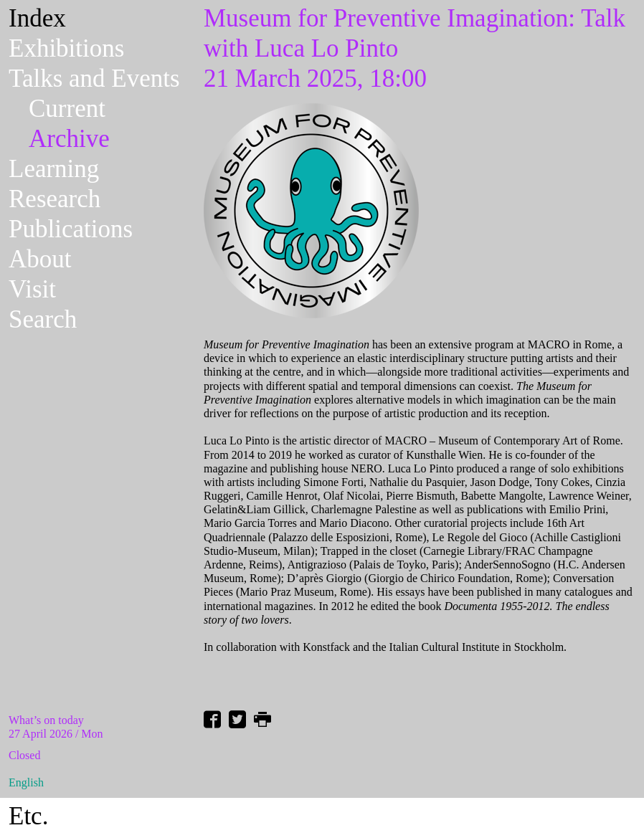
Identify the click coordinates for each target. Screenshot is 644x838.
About (40, 259)
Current (67, 109)
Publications (71, 229)
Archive (69, 139)
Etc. (28, 816)
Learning (54, 169)
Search (43, 319)
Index (37, 18)
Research (55, 199)
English (26, 782)
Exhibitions (66, 48)
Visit (32, 289)
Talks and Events (94, 78)
